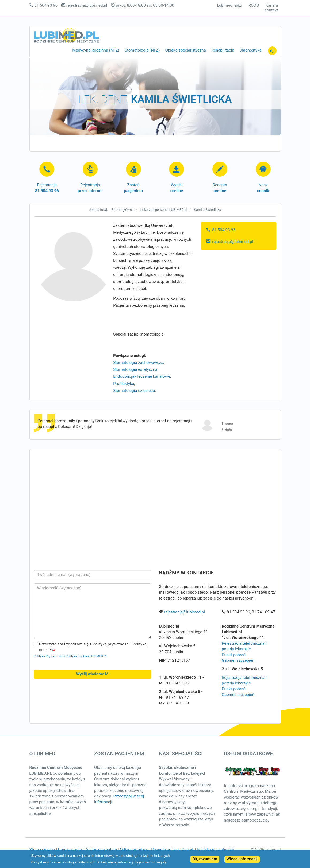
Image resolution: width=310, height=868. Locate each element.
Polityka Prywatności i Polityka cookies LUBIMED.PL (71, 656)
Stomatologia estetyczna (135, 369)
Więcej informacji (242, 859)
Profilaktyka (124, 384)
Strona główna (122, 210)
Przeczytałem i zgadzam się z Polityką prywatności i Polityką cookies (90, 647)
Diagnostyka (250, 50)
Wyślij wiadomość (92, 674)
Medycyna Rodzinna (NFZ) (96, 50)
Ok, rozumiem (205, 859)
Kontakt (271, 10)
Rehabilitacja (223, 50)
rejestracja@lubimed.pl (87, 5)
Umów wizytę (70, 850)
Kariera (272, 5)
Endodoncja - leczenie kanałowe (142, 376)
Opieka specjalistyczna (185, 50)
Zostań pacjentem (101, 850)
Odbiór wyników (134, 850)
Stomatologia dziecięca (134, 391)
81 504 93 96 (46, 5)
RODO (254, 5)
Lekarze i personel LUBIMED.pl (164, 210)
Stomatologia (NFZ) (142, 50)
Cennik (188, 850)
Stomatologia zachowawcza (138, 363)
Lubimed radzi (229, 5)
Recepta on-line (165, 850)
